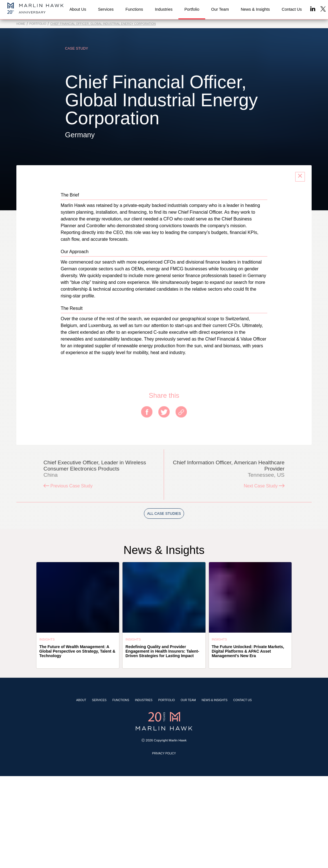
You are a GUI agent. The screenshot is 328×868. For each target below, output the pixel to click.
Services (99, 700)
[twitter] (164, 412)
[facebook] (147, 412)
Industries (144, 700)
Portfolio (38, 24)
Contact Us (242, 700)
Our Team (188, 700)
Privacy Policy (164, 753)
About (81, 700)
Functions (121, 700)
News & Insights (215, 700)
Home (21, 24)
